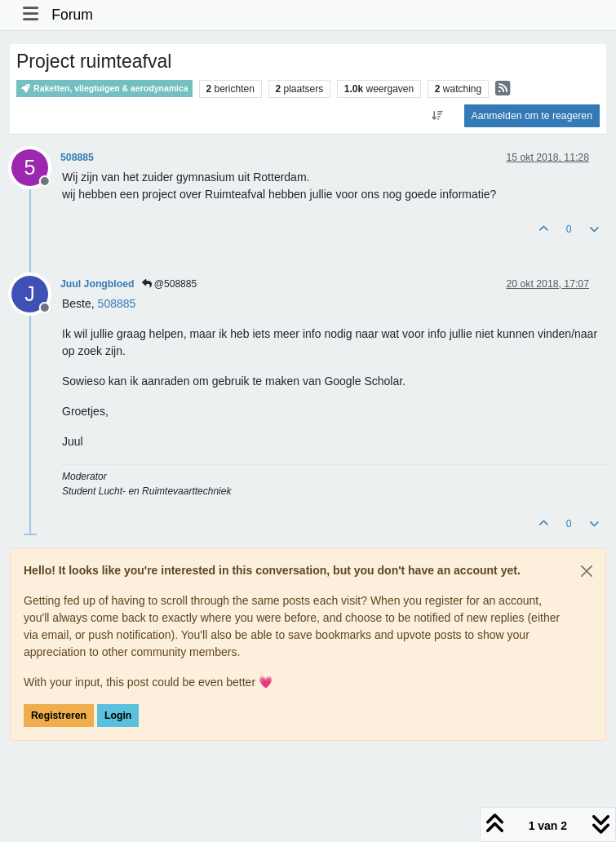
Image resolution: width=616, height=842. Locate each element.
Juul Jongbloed (97, 284)
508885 (77, 157)
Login (118, 716)
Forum (72, 15)
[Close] (587, 571)
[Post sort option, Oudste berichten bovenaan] (437, 116)
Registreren (59, 716)
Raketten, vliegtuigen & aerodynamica (104, 89)
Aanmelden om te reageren (532, 116)
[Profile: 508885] (117, 304)
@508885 (170, 284)
